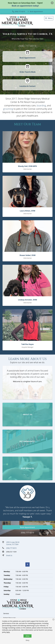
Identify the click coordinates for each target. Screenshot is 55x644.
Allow (27, 636)
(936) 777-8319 (27, 46)
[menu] (49, 18)
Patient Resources (10, 618)
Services (6, 613)
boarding (41, 105)
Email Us (9, 555)
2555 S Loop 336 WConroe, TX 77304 (13, 543)
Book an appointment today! (25, 6)
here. (8, 632)
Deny (27, 640)
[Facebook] (27, 564)
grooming (8, 109)
